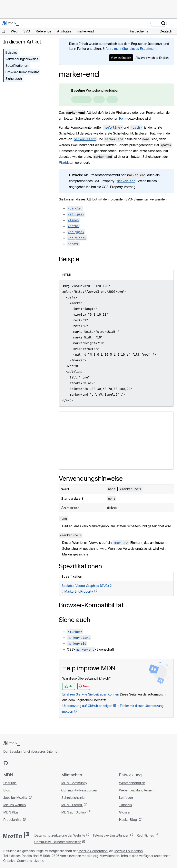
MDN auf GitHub (74, 812)
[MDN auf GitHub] (6, 763)
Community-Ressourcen (79, 790)
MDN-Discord (72, 805)
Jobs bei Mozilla (16, 798)
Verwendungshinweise (22, 59)
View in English (121, 58)
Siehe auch (14, 79)
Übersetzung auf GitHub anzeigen (87, 706)
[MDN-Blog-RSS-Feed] (35, 763)
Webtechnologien (132, 783)
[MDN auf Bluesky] (13, 763)
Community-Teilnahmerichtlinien (58, 842)
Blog (7, 790)
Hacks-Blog (128, 820)
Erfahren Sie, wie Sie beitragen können (91, 694)
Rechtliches (145, 835)
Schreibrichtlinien (74, 798)
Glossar (125, 812)
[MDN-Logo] (12, 743)
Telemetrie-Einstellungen (111, 835)
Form (123, 118)
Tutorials (125, 805)
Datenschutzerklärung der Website (60, 835)
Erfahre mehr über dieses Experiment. (130, 49)
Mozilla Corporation (93, 851)
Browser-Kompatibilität (22, 72)
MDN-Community (74, 783)
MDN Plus (11, 812)
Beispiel (11, 52)
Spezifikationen (17, 66)
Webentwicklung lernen (136, 790)
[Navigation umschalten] (172, 23)
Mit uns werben (14, 805)
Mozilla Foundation (129, 851)
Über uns (10, 783)
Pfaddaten (67, 162)
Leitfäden (126, 798)
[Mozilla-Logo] (16, 835)
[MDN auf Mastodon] (28, 763)
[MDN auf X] (20, 763)
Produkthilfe (13, 820)
